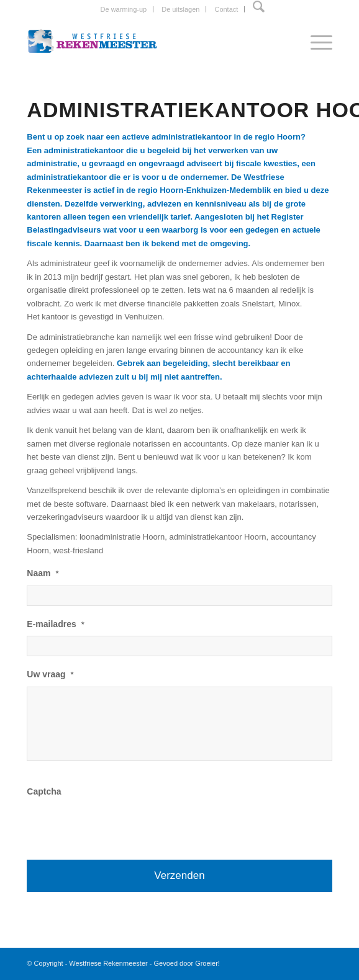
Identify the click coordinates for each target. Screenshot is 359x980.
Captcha (44, 791)
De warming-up (124, 9)
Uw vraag (50, 674)
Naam (43, 573)
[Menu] (315, 43)
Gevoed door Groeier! (186, 963)
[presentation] (121, 827)
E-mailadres (55, 624)
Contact (226, 9)
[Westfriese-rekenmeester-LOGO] (149, 43)
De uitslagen (180, 9)
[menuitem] (124, 9)
